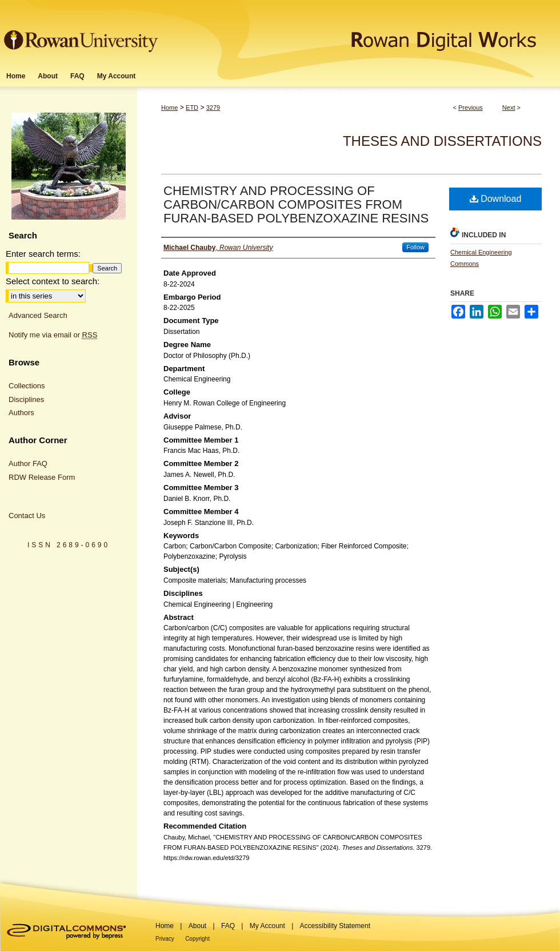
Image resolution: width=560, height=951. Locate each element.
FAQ (228, 926)
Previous (471, 108)
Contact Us (27, 516)
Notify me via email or (53, 335)
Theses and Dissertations (442, 141)
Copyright (197, 939)
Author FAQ (28, 463)
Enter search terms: (43, 254)
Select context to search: (53, 281)
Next (509, 108)
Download (496, 199)
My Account (267, 926)
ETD (192, 108)
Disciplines (26, 399)
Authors (21, 413)
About (197, 926)
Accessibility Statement (335, 926)
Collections (27, 386)
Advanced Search (38, 315)
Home (169, 108)
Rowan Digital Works (361, 32)
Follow (415, 247)
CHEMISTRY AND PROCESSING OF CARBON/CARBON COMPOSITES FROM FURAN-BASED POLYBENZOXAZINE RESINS (296, 204)
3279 (213, 108)
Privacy (165, 939)
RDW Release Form (42, 477)
